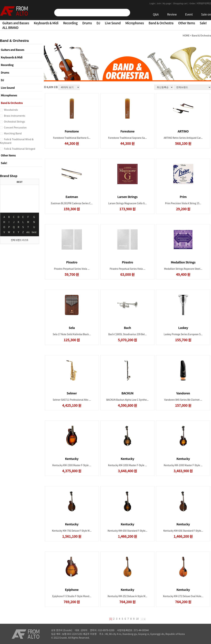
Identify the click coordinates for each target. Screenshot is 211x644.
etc (28, 232)
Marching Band (12, 133)
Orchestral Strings (14, 121)
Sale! (203, 23)
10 (137, 619)
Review (172, 14)
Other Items (187, 23)
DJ (98, 23)
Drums (87, 23)
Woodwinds (11, 110)
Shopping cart (181, 3)
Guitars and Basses (16, 23)
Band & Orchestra (161, 23)
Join (160, 3)
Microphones (135, 23)
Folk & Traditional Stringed (19, 149)
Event (189, 14)
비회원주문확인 (204, 3)
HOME (186, 35)
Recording (70, 23)
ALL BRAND (10, 27)
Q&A (156, 14)
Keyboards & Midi (46, 23)
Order (193, 3)
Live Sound (113, 23)
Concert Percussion (15, 127)
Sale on (206, 14)
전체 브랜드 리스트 (20, 240)
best (34, 232)
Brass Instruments (14, 116)
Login (153, 3)
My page (168, 3)
